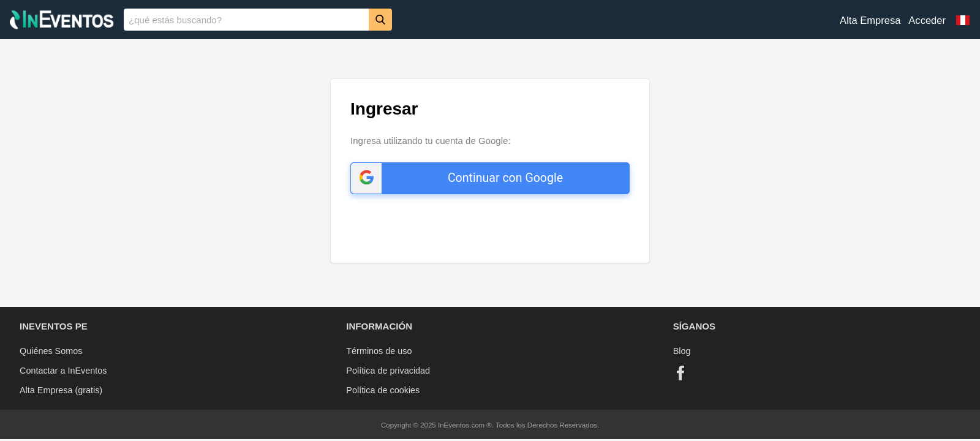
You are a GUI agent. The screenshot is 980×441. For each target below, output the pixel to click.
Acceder (927, 21)
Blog (682, 351)
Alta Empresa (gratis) (61, 390)
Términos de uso (379, 351)
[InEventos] (62, 21)
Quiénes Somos (51, 351)
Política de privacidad (388, 371)
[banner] (490, 20)
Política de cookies (383, 390)
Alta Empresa (870, 21)
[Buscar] (380, 19)
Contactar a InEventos (63, 371)
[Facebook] (680, 373)
